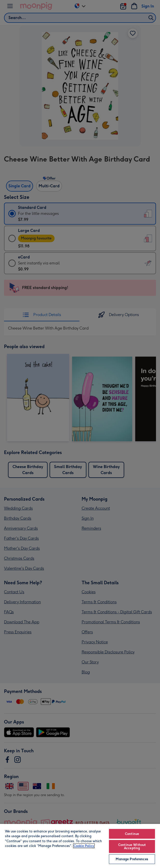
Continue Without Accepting (132, 846)
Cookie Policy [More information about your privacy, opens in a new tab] (84, 846)
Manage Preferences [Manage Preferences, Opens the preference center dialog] (132, 859)
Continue (132, 834)
